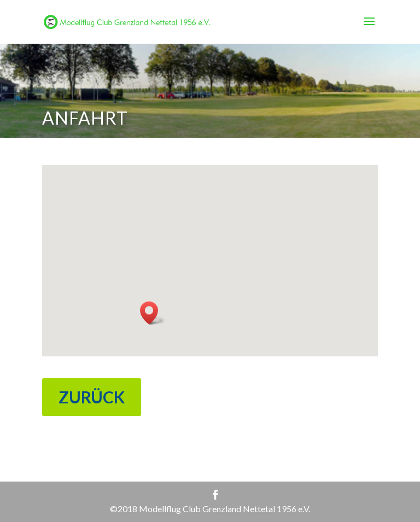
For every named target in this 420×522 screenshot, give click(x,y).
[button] (153, 313)
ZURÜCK (92, 397)
